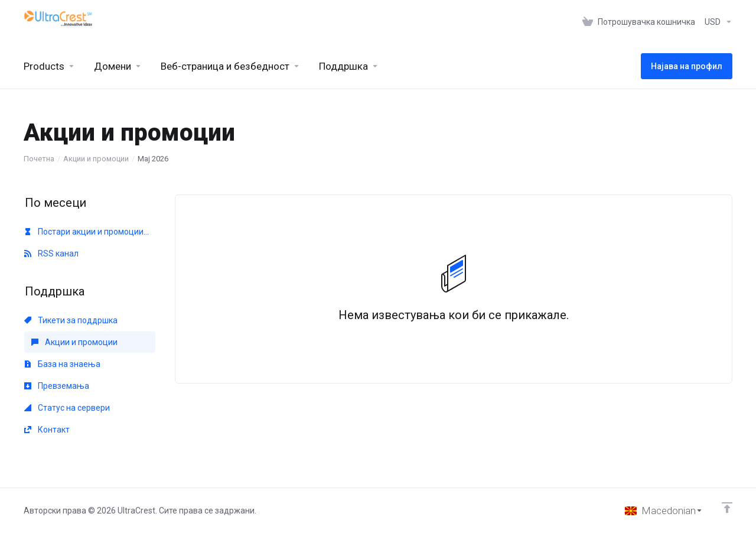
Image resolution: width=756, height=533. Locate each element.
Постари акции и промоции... (87, 232)
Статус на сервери (67, 408)
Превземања (57, 386)
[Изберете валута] (716, 22)
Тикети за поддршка (71, 320)
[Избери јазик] (664, 511)
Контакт (47, 430)
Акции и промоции (96, 159)
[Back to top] (727, 508)
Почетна (39, 159)
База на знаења (62, 364)
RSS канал (51, 253)
